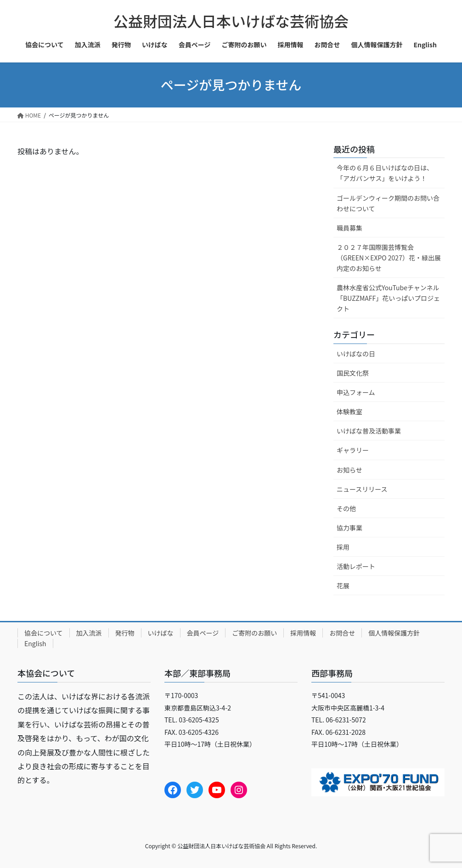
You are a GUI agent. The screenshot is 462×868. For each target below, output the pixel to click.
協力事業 (349, 528)
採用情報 (303, 633)
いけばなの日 (356, 354)
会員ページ (203, 633)
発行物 (125, 633)
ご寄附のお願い (254, 633)
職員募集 (349, 228)
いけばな (161, 633)
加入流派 (89, 633)
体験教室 (349, 411)
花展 (343, 586)
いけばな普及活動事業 (369, 431)
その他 (346, 508)
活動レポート (356, 566)
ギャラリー (353, 450)
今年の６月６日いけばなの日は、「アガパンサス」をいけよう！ (385, 173)
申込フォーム (356, 392)
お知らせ (349, 470)
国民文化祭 (353, 373)
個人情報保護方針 (394, 633)
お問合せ (342, 633)
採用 (343, 547)
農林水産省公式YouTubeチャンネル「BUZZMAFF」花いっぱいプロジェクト (388, 298)
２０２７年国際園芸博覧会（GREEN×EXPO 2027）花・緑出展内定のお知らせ (389, 258)
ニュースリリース (362, 489)
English (35, 643)
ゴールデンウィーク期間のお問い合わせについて (388, 203)
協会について (44, 633)
